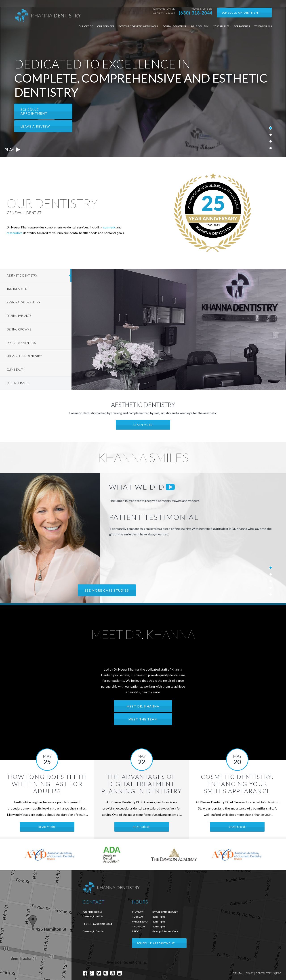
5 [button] (271, 593)
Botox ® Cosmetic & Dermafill (138, 26)
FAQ (279, 973)
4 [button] (271, 147)
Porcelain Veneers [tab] (21, 343)
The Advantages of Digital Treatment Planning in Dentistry (142, 784)
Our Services (106, 26)
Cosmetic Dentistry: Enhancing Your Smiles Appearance (237, 784)
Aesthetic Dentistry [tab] (22, 275)
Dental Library (243, 973)
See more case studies (107, 590)
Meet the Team (143, 719)
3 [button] (271, 140)
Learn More (143, 425)
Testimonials (263, 26)
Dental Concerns (174, 26)
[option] (143, 78)
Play (12, 149)
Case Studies (221, 26)
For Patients (242, 26)
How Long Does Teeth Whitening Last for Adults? (47, 784)
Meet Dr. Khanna (143, 706)
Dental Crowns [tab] (19, 329)
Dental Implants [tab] (19, 316)
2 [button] (271, 134)
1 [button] (270, 126)
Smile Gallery (199, 26)
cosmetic (109, 227)
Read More (47, 827)
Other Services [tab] (18, 383)
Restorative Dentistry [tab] (23, 302)
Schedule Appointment (241, 13)
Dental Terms (265, 973)
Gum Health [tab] (16, 370)
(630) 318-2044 (196, 13)
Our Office (86, 26)
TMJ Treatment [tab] (18, 289)
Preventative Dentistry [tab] (24, 356)
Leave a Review (35, 126)
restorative (15, 233)
